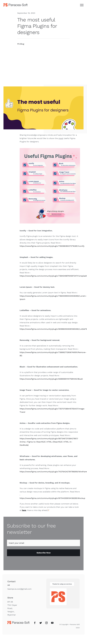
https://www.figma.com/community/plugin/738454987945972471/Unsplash (53, 276)
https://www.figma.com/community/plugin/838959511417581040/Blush (51, 379)
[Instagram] (46, 623)
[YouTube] (52, 623)
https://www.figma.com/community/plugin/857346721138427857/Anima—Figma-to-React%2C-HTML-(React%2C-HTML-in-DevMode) (49, 442)
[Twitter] (41, 623)
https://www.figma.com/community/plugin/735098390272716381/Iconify (52, 246)
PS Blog (21, 44)
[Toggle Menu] (82, 5)
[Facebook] (35, 623)
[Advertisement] (44, 65)
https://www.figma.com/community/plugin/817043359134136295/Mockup (52, 498)
